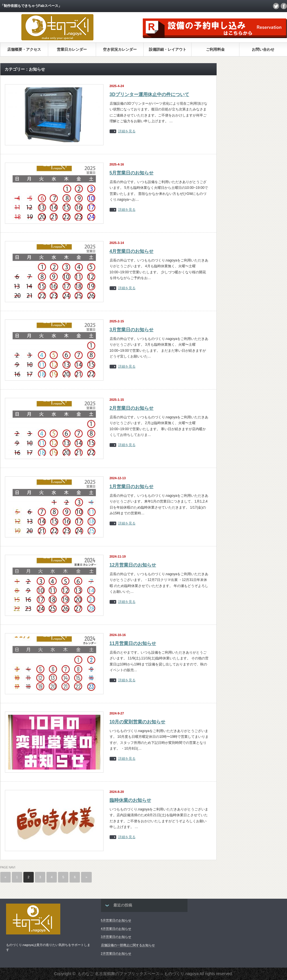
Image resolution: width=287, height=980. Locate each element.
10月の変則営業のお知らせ (138, 722)
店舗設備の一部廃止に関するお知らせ (128, 945)
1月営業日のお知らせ (132, 487)
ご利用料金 (215, 49)
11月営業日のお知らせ (133, 643)
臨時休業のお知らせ (130, 800)
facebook (284, 6)
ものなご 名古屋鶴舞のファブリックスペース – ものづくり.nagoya (138, 974)
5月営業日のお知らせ (132, 173)
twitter (276, 6)
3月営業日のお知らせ (132, 330)
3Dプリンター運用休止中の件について (149, 94)
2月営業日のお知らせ (132, 408)
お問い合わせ (263, 49)
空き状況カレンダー (120, 49)
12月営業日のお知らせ (133, 565)
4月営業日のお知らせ (132, 251)
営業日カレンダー (72, 49)
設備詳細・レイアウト (168, 49)
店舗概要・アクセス (24, 49)
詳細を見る (127, 131)
